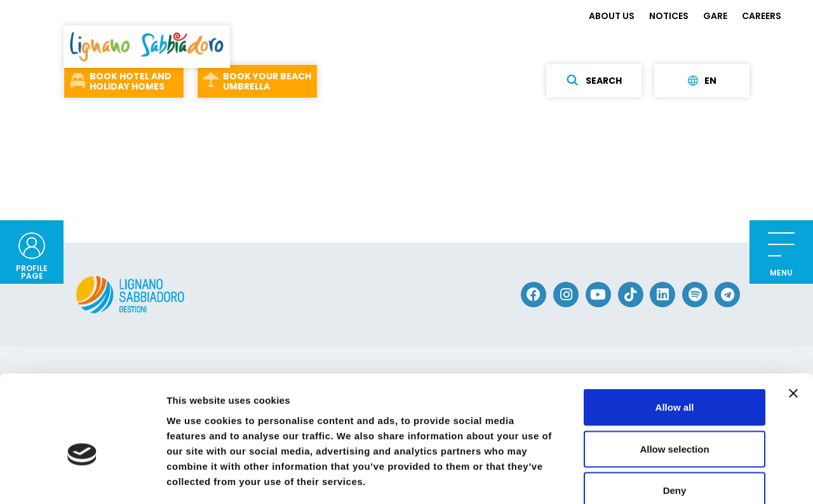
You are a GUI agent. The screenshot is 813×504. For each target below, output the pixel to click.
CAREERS (762, 16)
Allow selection (674, 379)
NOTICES (669, 16)
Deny (675, 421)
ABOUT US (612, 16)
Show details (667, 479)
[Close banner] (793, 324)
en (702, 81)
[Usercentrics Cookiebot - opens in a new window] (82, 479)
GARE (715, 16)
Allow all (675, 337)
